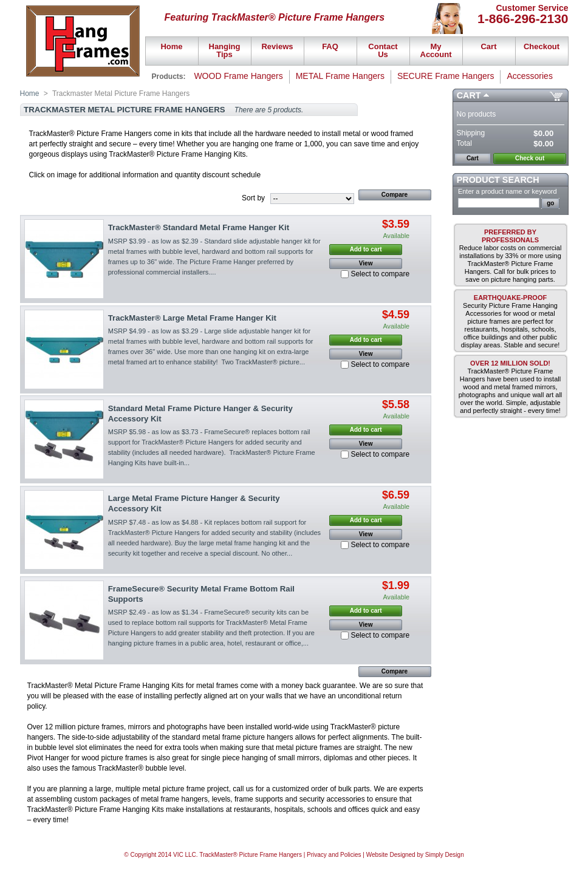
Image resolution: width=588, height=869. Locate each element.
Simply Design (445, 855)
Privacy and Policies (334, 855)
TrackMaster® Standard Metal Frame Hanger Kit (199, 227)
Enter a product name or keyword (508, 191)
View (366, 263)
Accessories (529, 76)
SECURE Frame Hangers (446, 76)
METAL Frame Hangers (340, 76)
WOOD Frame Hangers (238, 76)
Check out (530, 158)
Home (30, 94)
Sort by (253, 198)
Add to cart (366, 249)
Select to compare (380, 274)
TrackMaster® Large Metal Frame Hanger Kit (192, 318)
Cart (469, 95)
